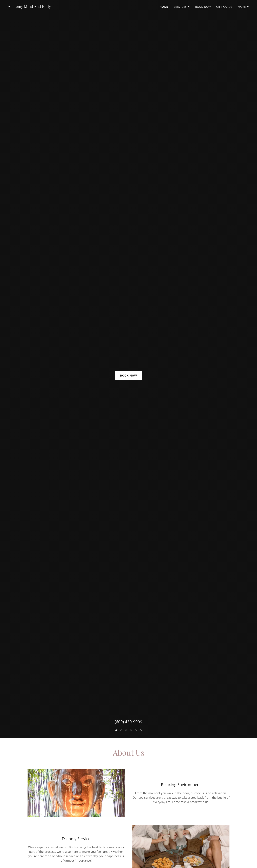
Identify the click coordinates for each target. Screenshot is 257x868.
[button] (116, 730)
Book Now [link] (203, 7)
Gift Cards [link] (224, 7)
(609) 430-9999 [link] (128, 722)
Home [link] (164, 7)
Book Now (128, 376)
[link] (29, 7)
